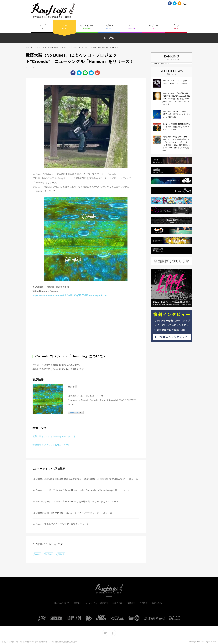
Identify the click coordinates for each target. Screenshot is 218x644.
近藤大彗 (61, 554)
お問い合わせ (158, 603)
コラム (131, 27)
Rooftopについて (62, 603)
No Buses (49, 554)
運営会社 (78, 603)
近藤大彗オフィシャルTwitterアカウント (52, 445)
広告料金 (143, 603)
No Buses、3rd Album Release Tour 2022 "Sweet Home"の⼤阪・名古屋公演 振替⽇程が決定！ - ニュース (85, 479)
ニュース (65, 27)
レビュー (153, 27)
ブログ (176, 27)
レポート (109, 27)
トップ (42, 27)
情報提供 (131, 603)
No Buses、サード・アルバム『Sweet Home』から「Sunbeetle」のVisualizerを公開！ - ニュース (81, 490)
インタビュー (87, 27)
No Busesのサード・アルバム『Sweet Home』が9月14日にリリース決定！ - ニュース (75, 502)
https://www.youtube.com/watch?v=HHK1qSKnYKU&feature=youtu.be (70, 295)
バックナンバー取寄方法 (97, 603)
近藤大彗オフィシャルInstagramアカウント (54, 436)
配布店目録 (117, 603)
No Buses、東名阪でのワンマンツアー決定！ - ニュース (61, 524)
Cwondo (37, 554)
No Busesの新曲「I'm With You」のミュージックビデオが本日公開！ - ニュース (72, 513)
